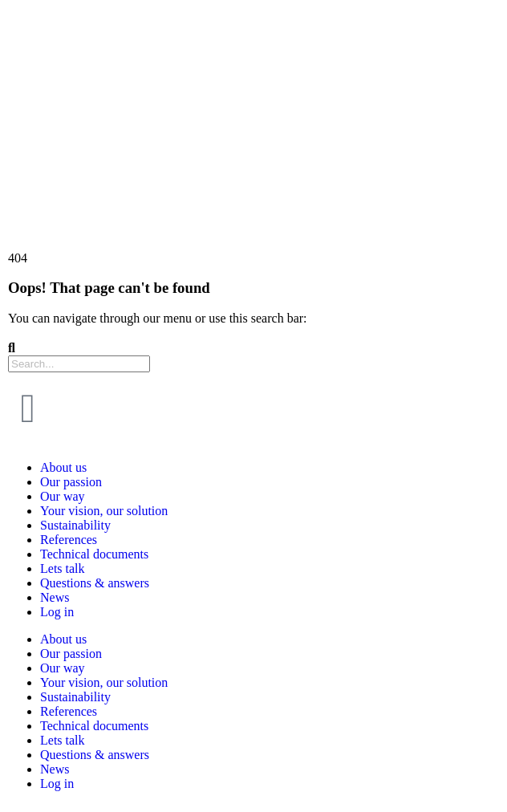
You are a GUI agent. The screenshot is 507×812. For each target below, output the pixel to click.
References (69, 540)
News (55, 597)
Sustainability (75, 525)
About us (63, 467)
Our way (63, 496)
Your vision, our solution (104, 511)
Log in (57, 612)
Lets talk (63, 568)
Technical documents (94, 554)
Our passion (71, 482)
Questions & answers (95, 583)
